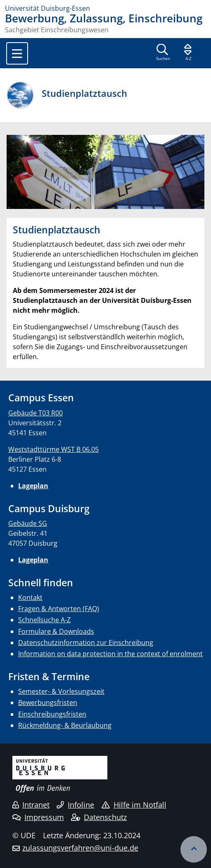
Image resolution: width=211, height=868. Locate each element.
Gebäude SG (28, 523)
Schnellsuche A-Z (44, 620)
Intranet (31, 805)
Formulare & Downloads (56, 631)
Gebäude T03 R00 (36, 413)
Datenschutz (99, 817)
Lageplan (33, 486)
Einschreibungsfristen (52, 714)
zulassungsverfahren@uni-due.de (80, 848)
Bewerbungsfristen (48, 703)
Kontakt (30, 597)
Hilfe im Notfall (134, 805)
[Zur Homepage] (105, 8)
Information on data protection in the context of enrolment (110, 654)
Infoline (75, 805)
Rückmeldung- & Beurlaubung (65, 725)
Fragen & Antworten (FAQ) (59, 609)
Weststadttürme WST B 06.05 (53, 449)
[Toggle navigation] (17, 53)
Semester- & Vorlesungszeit (61, 691)
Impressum (38, 817)
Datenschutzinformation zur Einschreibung (86, 643)
